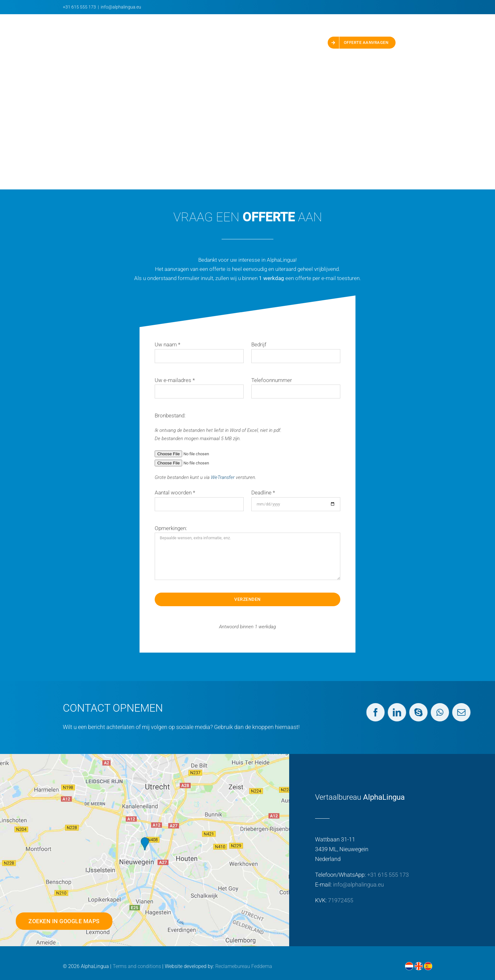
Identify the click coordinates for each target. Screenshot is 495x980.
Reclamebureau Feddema (244, 966)
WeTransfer (223, 477)
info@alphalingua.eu (121, 7)
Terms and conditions (137, 966)
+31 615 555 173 (79, 7)
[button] (414, 43)
